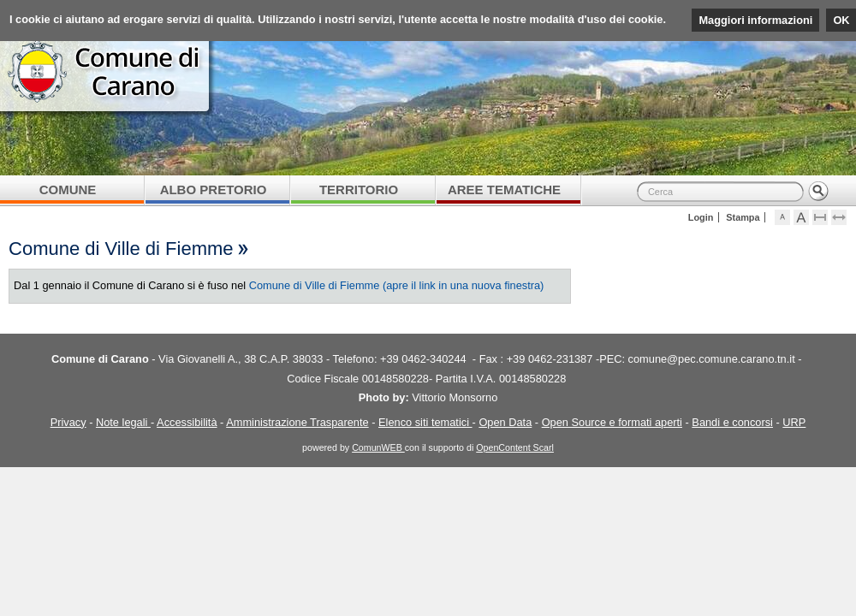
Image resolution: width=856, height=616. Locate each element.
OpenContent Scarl (515, 447)
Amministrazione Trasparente (297, 422)
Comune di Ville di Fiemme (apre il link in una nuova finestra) (397, 285)
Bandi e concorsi (732, 422)
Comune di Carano (428, 90)
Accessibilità (187, 422)
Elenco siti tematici (425, 422)
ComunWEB (378, 447)
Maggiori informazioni (755, 20)
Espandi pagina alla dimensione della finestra (847, 217)
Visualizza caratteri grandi (809, 217)
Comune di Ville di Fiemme (121, 249)
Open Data (505, 422)
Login (701, 217)
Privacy (68, 422)
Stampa (743, 217)
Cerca (818, 191)
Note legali (123, 422)
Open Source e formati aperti (612, 422)
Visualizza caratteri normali (791, 217)
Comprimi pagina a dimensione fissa (828, 217)
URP (794, 422)
